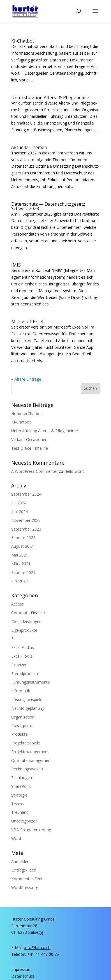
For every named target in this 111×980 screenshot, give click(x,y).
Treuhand (20, 812)
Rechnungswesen (27, 769)
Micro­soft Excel (27, 322)
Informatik (21, 691)
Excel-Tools (22, 656)
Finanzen (19, 665)
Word (16, 838)
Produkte (19, 734)
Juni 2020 (19, 581)
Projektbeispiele (26, 743)
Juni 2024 (19, 512)
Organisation (23, 717)
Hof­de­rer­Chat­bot (27, 413)
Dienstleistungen (26, 621)
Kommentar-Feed (27, 879)
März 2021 (21, 564)
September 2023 (26, 529)
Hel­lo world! (75, 471)
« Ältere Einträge (26, 379)
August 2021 (23, 546)
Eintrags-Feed (24, 870)
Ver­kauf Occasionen (29, 439)
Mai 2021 (20, 555)
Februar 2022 (23, 537)
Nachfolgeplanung (28, 708)
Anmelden (20, 862)
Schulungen (22, 778)
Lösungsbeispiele (27, 699)
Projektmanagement (30, 752)
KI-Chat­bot (23, 41)
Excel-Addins (23, 647)
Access (18, 604)
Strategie (19, 795)
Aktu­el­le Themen (29, 147)
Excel (16, 639)
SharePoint (21, 786)
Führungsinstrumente (31, 682)
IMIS (16, 265)
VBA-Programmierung (31, 830)
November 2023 (26, 520)
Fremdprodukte (25, 674)
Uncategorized (24, 821)
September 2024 (26, 494)
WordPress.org (25, 887)
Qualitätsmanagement (32, 760)
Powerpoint (22, 725)
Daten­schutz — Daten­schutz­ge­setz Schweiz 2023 (48, 206)
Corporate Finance (28, 613)
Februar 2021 (23, 572)
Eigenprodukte (24, 630)
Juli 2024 (19, 503)
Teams (18, 804)
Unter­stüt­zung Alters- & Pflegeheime (50, 97)
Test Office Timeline (30, 448)
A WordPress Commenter (34, 471)
